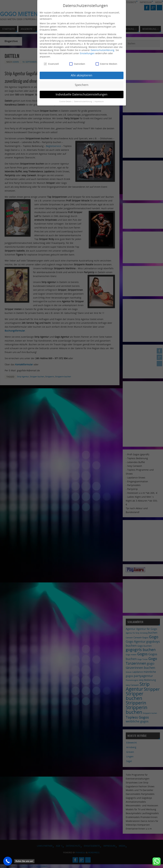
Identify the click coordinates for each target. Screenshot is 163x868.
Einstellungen (87, 53)
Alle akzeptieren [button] (81, 74)
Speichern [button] (82, 84)
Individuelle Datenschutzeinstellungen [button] (81, 94)
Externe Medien (106, 63)
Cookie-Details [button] (66, 101)
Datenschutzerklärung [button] (83, 101)
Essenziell (51, 63)
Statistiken (77, 63)
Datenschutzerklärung (102, 49)
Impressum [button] (99, 101)
